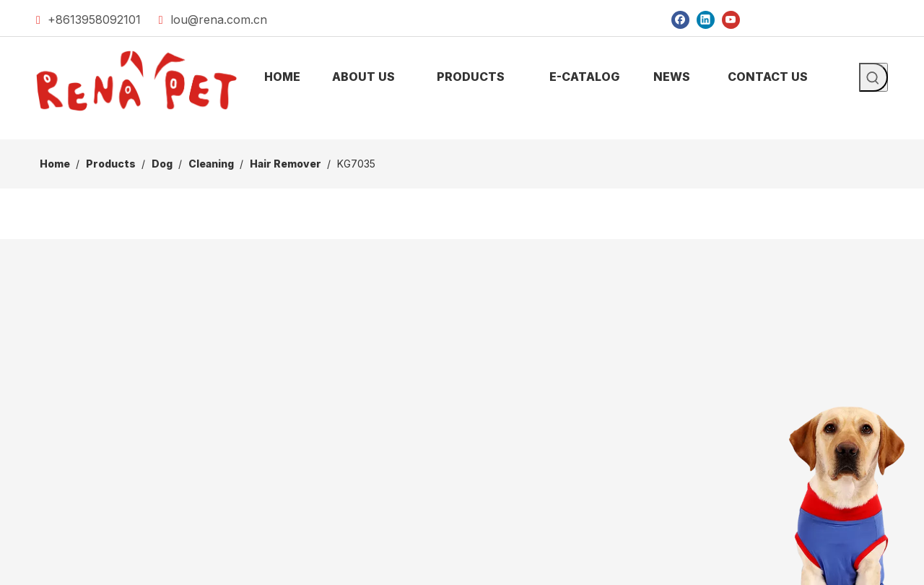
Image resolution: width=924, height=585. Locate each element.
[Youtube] (731, 19)
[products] (462, 128)
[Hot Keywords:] (873, 77)
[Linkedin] (706, 19)
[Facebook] (680, 19)
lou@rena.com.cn (219, 19)
